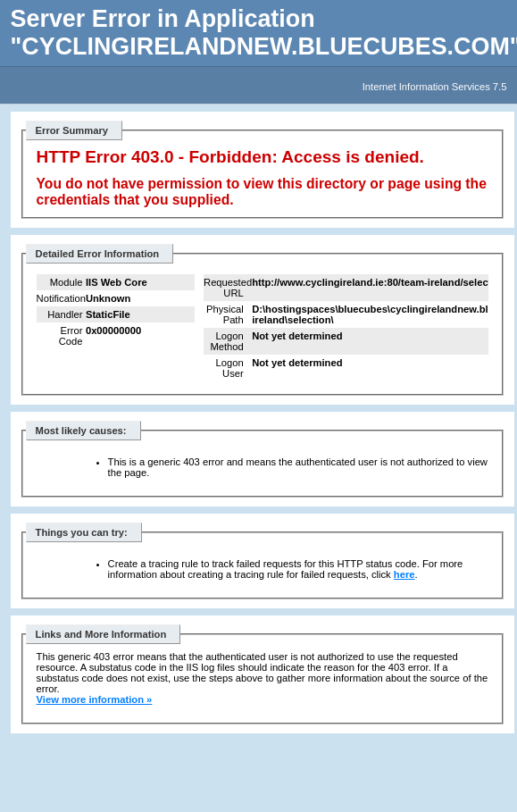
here (404, 574)
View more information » (95, 699)
